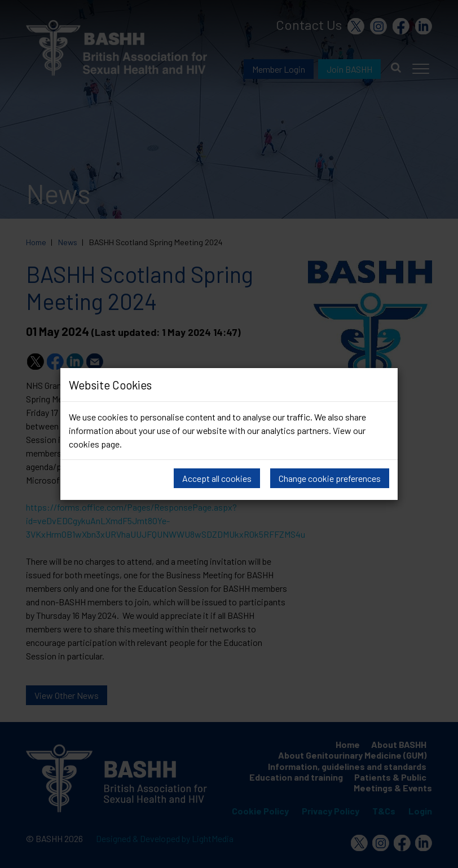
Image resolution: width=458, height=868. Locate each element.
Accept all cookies (217, 478)
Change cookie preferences (330, 478)
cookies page (94, 444)
